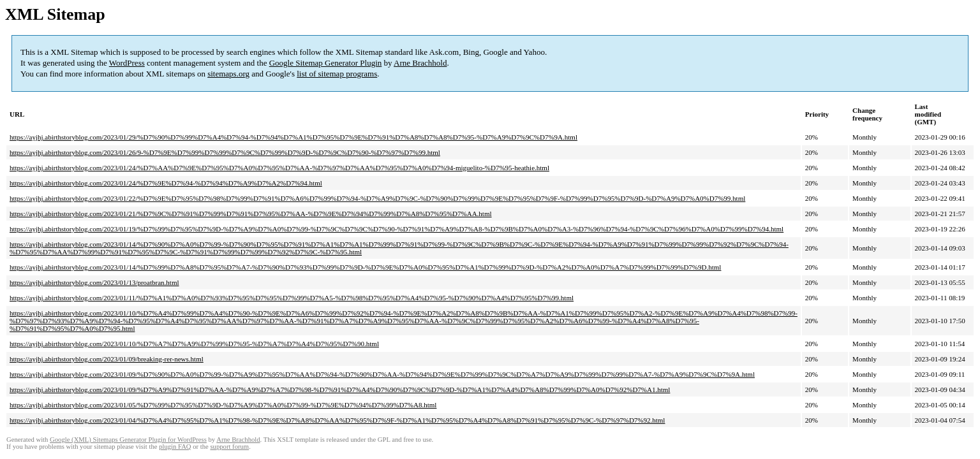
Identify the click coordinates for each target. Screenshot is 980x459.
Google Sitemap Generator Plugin (326, 63)
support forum (229, 447)
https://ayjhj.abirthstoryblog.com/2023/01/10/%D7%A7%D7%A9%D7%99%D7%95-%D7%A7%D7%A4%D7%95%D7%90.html (194, 344)
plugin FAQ (175, 447)
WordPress (127, 63)
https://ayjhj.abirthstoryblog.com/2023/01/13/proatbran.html (94, 282)
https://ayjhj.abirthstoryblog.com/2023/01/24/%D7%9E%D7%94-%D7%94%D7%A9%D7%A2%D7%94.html (166, 183)
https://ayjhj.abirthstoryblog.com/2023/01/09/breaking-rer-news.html (107, 359)
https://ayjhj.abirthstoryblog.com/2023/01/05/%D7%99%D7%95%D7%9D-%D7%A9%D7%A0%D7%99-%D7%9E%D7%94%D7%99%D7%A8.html (223, 405)
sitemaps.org (228, 74)
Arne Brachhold (420, 63)
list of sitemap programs (337, 74)
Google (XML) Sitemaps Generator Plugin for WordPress (128, 440)
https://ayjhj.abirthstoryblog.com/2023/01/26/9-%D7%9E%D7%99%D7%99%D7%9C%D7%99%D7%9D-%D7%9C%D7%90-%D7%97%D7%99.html (225, 152)
